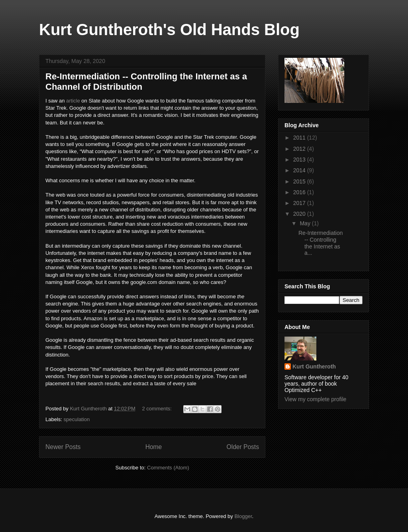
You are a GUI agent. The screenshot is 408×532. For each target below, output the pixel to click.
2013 (300, 160)
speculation (77, 419)
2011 (300, 138)
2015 (300, 181)
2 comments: (158, 409)
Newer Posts (63, 447)
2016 (300, 192)
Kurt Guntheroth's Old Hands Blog (169, 30)
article (73, 101)
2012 (300, 149)
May (306, 223)
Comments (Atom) (168, 468)
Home (154, 447)
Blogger (243, 516)
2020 (300, 214)
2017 (300, 203)
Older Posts (243, 447)
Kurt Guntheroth (314, 366)
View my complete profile (315, 399)
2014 (300, 170)
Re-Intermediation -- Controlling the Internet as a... (321, 243)
